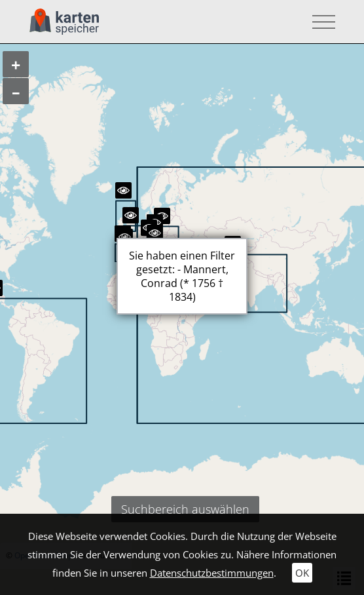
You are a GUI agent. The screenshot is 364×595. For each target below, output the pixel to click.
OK (302, 573)
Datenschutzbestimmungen (212, 573)
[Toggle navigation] (320, 22)
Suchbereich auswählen (185, 509)
